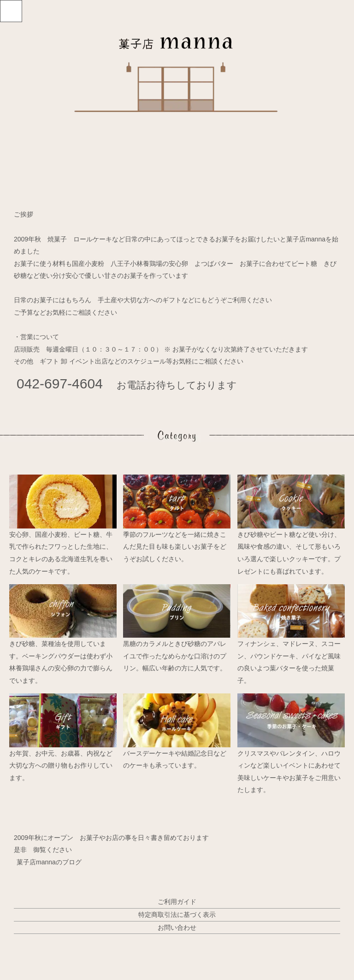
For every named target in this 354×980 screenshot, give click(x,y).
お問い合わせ (177, 927)
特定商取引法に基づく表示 (177, 915)
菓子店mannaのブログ (49, 862)
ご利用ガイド (177, 902)
